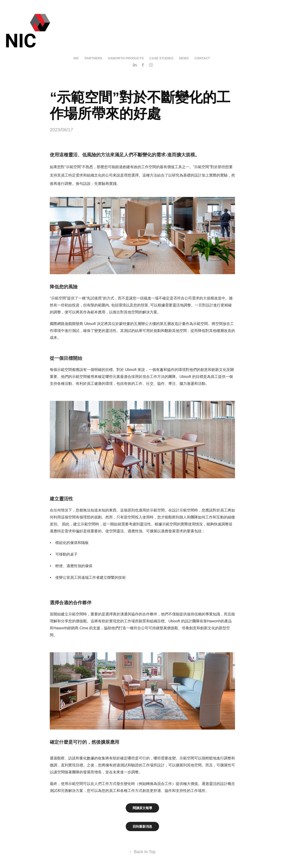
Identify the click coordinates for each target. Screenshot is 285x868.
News (184, 58)
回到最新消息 (142, 826)
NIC (76, 58)
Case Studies (161, 58)
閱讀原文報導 (142, 808)
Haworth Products (126, 58)
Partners (94, 58)
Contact (202, 58)
